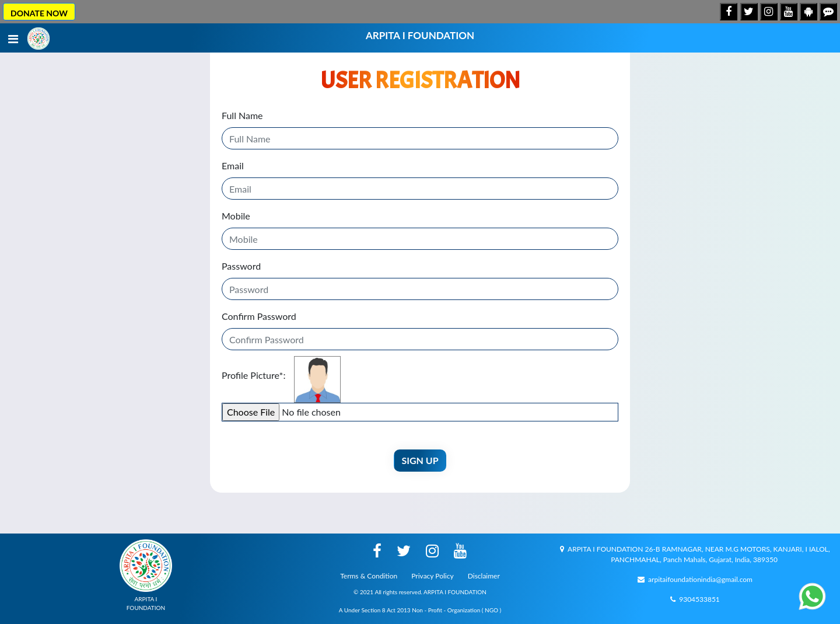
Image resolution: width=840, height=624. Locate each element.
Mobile (236, 216)
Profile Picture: (253, 375)
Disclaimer (484, 576)
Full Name (242, 115)
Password (241, 266)
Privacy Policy (432, 576)
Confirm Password (259, 316)
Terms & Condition (369, 576)
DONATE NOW (39, 13)
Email (233, 165)
